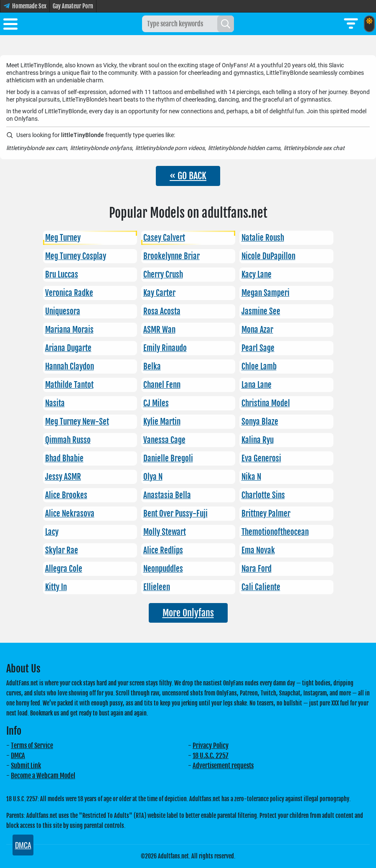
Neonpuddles (163, 569)
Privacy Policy (211, 746)
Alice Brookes (66, 495)
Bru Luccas (62, 275)
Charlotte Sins (263, 495)
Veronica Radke (69, 293)
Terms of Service (32, 746)
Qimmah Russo (68, 440)
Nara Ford (257, 569)
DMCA (18, 756)
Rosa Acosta (162, 311)
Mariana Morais (69, 330)
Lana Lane (257, 385)
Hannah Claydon (70, 367)
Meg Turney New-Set (77, 422)
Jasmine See (261, 311)
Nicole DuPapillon (268, 256)
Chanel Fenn (162, 385)
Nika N (251, 477)
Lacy (52, 532)
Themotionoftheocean (275, 532)
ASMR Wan (159, 330)
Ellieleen (157, 587)
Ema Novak (258, 550)
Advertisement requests (223, 766)
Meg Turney (63, 238)
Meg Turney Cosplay (76, 256)
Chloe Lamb (259, 367)
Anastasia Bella (167, 495)
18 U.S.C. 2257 (211, 756)
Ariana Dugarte (68, 348)
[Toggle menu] (10, 25)
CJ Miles (156, 403)
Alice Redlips (163, 550)
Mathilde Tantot (69, 385)
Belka (152, 367)
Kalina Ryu (258, 440)
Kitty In (56, 587)
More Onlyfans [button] (188, 613)
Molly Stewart (165, 532)
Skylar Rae (62, 550)
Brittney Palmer (266, 514)
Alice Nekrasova (70, 514)
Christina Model (266, 403)
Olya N (153, 477)
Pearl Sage (258, 348)
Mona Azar (257, 330)
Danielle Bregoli (168, 458)
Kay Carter (159, 293)
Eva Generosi (261, 458)
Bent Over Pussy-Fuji (175, 514)
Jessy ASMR (63, 477)
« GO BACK (188, 176)
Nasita (55, 403)
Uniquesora (63, 311)
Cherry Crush (163, 275)
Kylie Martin (162, 422)
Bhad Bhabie (64, 458)
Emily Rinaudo (165, 348)
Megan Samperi (265, 293)
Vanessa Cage (164, 440)
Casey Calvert (164, 238)
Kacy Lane (257, 275)
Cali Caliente (261, 587)
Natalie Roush (263, 238)
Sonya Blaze (260, 422)
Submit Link (26, 766)
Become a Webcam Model (43, 776)
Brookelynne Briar (171, 256)
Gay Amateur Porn (73, 6)
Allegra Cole (64, 569)
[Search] (226, 24)
